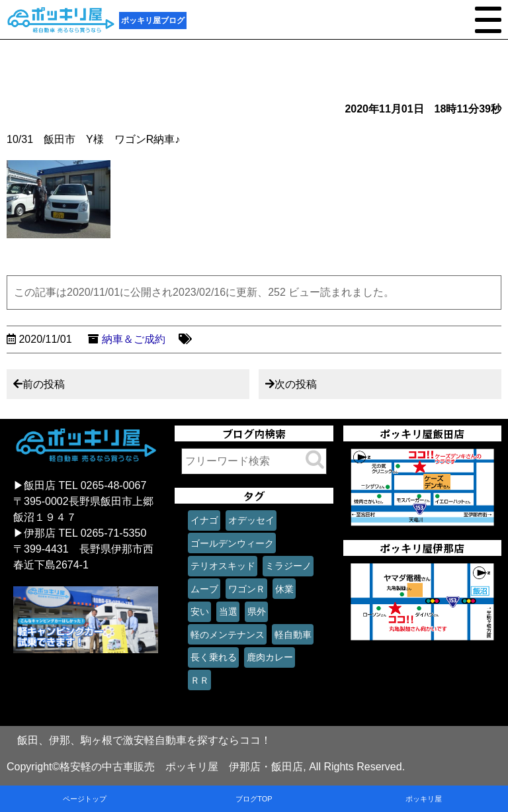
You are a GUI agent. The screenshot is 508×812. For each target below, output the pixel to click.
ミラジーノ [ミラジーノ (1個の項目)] (288, 566)
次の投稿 (296, 384)
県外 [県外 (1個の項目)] (257, 611)
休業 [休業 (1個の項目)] (284, 589)
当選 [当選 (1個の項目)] (228, 611)
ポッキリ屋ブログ (153, 21)
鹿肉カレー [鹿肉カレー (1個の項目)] (270, 657)
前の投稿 (44, 384)
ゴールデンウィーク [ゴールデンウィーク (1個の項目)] (232, 543)
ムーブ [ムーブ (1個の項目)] (204, 589)
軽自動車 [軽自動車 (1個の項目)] (293, 635)
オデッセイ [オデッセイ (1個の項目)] (251, 520)
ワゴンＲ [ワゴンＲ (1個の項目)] (247, 589)
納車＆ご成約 (134, 339)
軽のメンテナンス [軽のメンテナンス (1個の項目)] (228, 635)
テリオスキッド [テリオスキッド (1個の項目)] (223, 566)
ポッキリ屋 (424, 799)
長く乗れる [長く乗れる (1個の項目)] (214, 657)
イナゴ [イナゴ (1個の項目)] (204, 520)
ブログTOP (254, 799)
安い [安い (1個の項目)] (200, 611)
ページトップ (85, 799)
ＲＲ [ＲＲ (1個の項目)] (200, 680)
